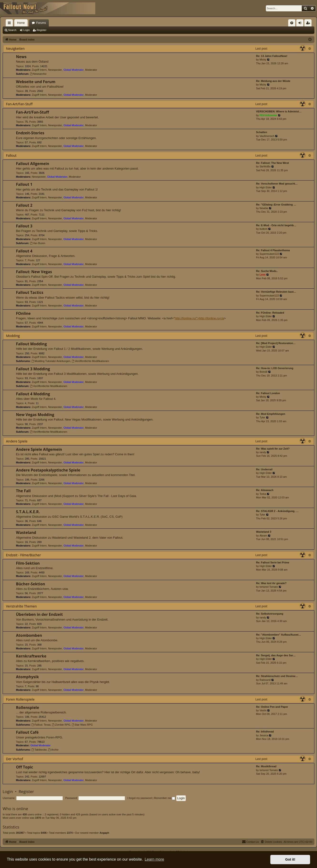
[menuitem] (292, 23)
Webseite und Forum (36, 82)
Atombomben (29, 635)
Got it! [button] (290, 859)
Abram (263, 536)
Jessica (264, 735)
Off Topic (25, 767)
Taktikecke (39, 750)
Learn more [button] (154, 859)
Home (21, 23)
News (21, 57)
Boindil (264, 372)
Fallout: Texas (41, 725)
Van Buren (38, 243)
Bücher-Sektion (30, 584)
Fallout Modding (31, 344)
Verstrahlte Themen (21, 606)
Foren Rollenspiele (20, 699)
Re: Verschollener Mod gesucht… (277, 184)
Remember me (164, 798)
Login (27, 30)
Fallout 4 (24, 251)
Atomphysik (27, 677)
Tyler (262, 417)
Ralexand (265, 680)
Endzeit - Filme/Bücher (23, 555)
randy (263, 452)
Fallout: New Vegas (34, 272)
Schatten (262, 132)
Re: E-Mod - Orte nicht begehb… (276, 225)
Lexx (263, 275)
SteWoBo (265, 166)
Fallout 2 (24, 205)
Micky (263, 60)
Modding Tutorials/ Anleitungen (51, 361)
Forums (41, 23)
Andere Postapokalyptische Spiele (48, 470)
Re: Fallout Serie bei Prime (273, 562)
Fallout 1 (24, 184)
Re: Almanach (265, 490)
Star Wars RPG (82, 725)
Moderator (91, 70)
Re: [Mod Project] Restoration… (276, 343)
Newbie (264, 208)
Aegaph (104, 833)
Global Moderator (73, 70)
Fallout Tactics (30, 292)
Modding (13, 336)
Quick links (10, 24)
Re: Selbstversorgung (270, 614)
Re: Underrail (264, 469)
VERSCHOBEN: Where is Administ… (279, 111)
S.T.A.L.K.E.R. (28, 512)
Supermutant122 (269, 254)
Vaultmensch (267, 136)
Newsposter (55, 70)
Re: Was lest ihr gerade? (271, 583)
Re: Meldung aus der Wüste (273, 81)
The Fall (23, 491)
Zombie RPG (61, 725)
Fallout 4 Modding (33, 394)
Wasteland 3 (264, 532)
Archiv (53, 750)
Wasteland (26, 532)
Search (12, 30)
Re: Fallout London (268, 393)
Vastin (263, 710)
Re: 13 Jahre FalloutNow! (272, 56)
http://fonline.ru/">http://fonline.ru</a (199, 318)
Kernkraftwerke (31, 656)
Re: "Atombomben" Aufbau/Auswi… (279, 635)
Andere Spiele (17, 441)
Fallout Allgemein (33, 164)
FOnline (23, 313)
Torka (263, 494)
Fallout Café (27, 732)
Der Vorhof (15, 759)
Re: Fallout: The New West (272, 163)
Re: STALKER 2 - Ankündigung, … (277, 511)
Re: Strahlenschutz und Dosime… (277, 676)
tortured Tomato (269, 587)
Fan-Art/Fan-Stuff (19, 104)
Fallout (11, 155)
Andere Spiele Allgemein (39, 449)
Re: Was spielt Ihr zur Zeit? (273, 449)
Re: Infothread (265, 732)
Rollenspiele (28, 707)
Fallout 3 (24, 226)
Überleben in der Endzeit (39, 614)
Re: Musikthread (266, 766)
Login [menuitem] (301, 24)
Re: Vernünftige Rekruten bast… (276, 292)
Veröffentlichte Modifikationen (90, 361)
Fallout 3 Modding (33, 369)
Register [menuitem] (309, 24)
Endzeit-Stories (30, 133)
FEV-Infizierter (268, 115)
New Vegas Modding (35, 415)
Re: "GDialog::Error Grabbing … (276, 205)
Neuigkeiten (15, 48)
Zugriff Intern (39, 70)
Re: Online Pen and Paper (272, 707)
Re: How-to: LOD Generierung (275, 368)
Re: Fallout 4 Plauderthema (273, 250)
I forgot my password (140, 798)
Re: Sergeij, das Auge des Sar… (276, 655)
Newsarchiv (38, 74)
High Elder (266, 187)
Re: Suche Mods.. (267, 271)
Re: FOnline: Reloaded (270, 313)
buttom (264, 229)
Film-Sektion (28, 563)
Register (42, 30)
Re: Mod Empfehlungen (271, 414)
